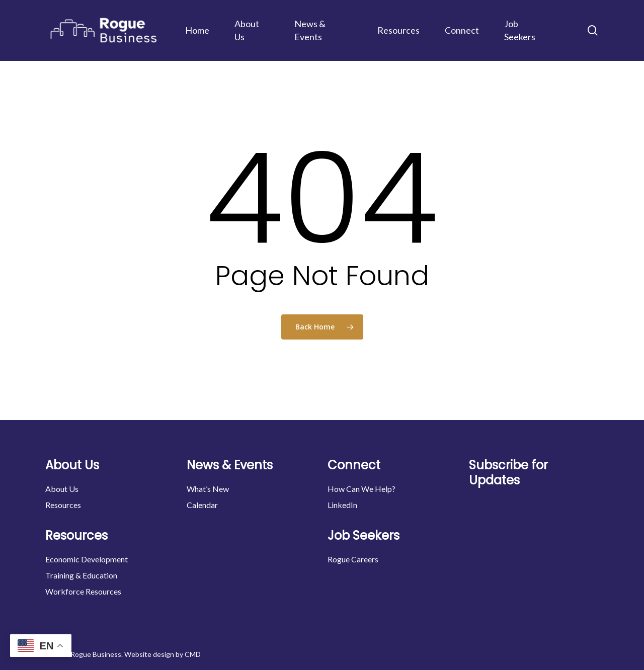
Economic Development (87, 559)
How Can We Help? (361, 489)
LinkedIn (342, 505)
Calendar (202, 505)
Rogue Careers (353, 559)
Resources (63, 505)
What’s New (208, 489)
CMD (193, 654)
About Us (62, 489)
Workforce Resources (83, 591)
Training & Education (81, 575)
